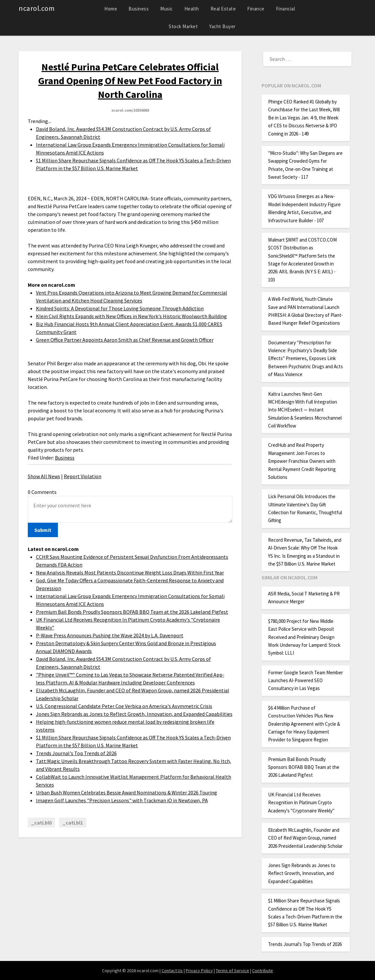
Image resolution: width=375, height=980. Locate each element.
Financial (286, 9)
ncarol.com (37, 8)
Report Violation (83, 476)
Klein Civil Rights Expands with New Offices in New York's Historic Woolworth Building (131, 316)
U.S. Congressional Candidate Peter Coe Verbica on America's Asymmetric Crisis (124, 706)
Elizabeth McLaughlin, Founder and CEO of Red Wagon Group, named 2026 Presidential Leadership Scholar (305, 838)
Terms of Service (232, 971)
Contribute (263, 971)
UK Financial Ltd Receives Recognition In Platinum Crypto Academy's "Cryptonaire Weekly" (301, 803)
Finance (256, 9)
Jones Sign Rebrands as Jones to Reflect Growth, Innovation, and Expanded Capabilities (134, 714)
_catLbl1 (73, 823)
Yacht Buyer (222, 26)
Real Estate (223, 9)
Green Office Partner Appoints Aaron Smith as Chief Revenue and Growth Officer (125, 340)
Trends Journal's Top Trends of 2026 (76, 753)
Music (167, 9)
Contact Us (172, 971)
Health (192, 9)
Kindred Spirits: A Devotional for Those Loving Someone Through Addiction (120, 308)
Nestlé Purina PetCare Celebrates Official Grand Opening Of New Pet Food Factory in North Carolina (130, 81)
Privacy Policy (199, 971)
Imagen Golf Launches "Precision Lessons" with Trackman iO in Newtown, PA (122, 800)
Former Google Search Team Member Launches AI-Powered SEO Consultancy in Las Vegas (306, 681)
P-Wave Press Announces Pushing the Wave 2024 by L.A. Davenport (110, 635)
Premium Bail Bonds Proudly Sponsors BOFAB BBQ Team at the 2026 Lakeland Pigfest (132, 612)
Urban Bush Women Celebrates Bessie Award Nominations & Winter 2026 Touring (127, 792)
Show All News (44, 476)
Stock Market (183, 26)
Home (111, 9)
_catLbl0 (41, 823)
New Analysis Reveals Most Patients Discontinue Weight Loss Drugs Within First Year (130, 572)
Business (139, 9)
